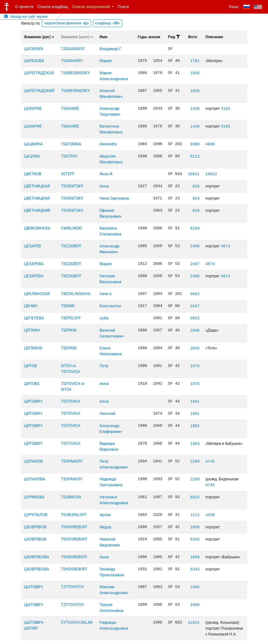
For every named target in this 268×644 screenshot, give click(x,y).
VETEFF (68, 174)
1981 (195, 402)
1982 (195, 426)
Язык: (234, 7)
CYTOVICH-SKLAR (77, 622)
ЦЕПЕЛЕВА (34, 318)
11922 (194, 623)
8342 (195, 540)
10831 (194, 174)
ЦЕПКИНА (33, 348)
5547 (195, 306)
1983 (195, 444)
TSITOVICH (71, 401)
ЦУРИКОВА (34, 497)
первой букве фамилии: (66, 23)
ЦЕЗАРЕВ (33, 246)
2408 (195, 246)
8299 (195, 229)
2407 (195, 264)
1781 (195, 61)
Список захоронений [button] (91, 7)
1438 (195, 109)
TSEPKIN (69, 330)
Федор (106, 527)
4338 (210, 515)
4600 (210, 144)
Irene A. (106, 294)
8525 (195, 497)
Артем (105, 515)
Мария (106, 61)
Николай (108, 414)
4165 (225, 109)
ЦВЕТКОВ (33, 174)
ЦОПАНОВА (35, 479)
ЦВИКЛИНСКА (37, 228)
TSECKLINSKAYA (76, 294)
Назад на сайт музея (26, 16)
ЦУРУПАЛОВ (36, 515)
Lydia (104, 318)
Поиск (123, 7)
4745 (210, 462)
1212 (195, 515)
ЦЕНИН (31, 306)
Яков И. (107, 174)
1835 (195, 73)
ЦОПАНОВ (33, 461)
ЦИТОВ (30, 366)
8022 (195, 318)
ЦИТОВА (32, 384)
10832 (211, 174)
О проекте (24, 7)
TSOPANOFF (72, 461)
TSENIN (68, 306)
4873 (225, 246)
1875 (195, 366)
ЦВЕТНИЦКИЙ (37, 210)
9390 (195, 144)
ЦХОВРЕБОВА (37, 557)
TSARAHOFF (72, 61)
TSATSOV (69, 156)
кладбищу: (108, 23)
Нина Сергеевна (114, 198)
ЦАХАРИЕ (33, 108)
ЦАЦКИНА (34, 144)
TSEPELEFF (71, 318)
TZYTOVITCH (73, 587)
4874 (210, 264)
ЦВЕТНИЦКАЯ (37, 186)
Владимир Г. (111, 49)
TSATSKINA (71, 144)
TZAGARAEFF (73, 49)
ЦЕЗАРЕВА (34, 264)
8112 (195, 157)
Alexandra (108, 144)
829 (196, 187)
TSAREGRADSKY (75, 73)
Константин (110, 306)
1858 (195, 527)
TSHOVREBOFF (74, 527)
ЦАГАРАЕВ (34, 49)
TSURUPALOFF (74, 515)
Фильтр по (31, 23)
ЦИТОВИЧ (33, 401)
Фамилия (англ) (77, 37)
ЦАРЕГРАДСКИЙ (39, 91)
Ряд (174, 37)
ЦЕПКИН (32, 330)
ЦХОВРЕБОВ (35, 527)
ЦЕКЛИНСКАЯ (37, 294)
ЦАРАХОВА (34, 61)
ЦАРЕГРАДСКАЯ (39, 73)
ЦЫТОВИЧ (34, 587)
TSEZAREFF (71, 246)
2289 (195, 462)
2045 (195, 331)
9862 (195, 294)
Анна (104, 186)
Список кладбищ (53, 7)
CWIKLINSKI (72, 228)
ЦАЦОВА (32, 156)
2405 (195, 587)
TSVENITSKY (72, 186)
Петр (104, 366)
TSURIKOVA (71, 497)
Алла (104, 401)
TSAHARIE (70, 108)
